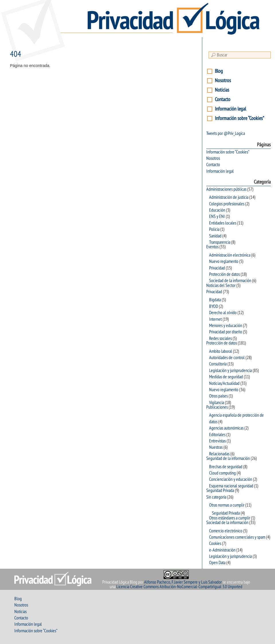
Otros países (218, 396)
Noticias (222, 90)
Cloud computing (222, 473)
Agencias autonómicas (226, 428)
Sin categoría (216, 497)
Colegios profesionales (227, 204)
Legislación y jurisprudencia (230, 371)
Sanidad (215, 236)
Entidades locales (223, 223)
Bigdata (215, 300)
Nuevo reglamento (224, 261)
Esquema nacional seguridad (231, 486)
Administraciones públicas (226, 189)
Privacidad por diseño (226, 332)
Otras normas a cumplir (227, 505)
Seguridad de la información (228, 458)
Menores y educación (226, 326)
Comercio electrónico (226, 531)
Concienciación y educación (231, 479)
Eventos (212, 247)
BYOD (214, 306)
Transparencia (220, 242)
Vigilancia (217, 403)
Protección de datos (224, 274)
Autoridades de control (227, 358)
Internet (215, 319)
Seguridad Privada (220, 491)
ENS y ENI (217, 216)
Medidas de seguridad (226, 377)
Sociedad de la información (230, 281)
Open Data (217, 563)
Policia (214, 229)
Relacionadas (219, 454)
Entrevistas (217, 441)
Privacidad (217, 268)
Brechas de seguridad (226, 467)
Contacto (223, 100)
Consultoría (218, 364)
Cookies (215, 543)
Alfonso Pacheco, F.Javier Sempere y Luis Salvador (183, 582)
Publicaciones (217, 407)
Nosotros (223, 81)
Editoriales (217, 435)
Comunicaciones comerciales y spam (237, 537)
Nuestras (216, 447)
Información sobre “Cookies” (239, 118)
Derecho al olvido (223, 313)
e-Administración (222, 550)
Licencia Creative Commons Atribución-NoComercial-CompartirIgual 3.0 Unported (179, 587)
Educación (217, 210)
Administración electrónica (230, 255)
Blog (219, 71)
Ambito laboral (221, 351)
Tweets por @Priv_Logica (226, 133)
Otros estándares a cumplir (230, 518)
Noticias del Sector (221, 285)
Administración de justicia (229, 197)
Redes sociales (220, 338)
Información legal (230, 109)
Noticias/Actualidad (224, 383)
